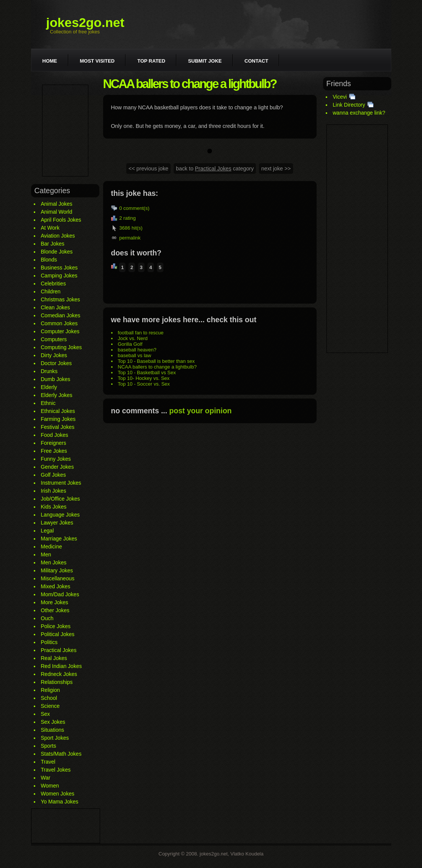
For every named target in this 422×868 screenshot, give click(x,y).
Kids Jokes (54, 507)
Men (46, 555)
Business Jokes (59, 268)
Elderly (49, 387)
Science (50, 706)
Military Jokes (57, 570)
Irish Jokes (54, 491)
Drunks (49, 371)
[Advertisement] (65, 131)
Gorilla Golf (130, 344)
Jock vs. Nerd (133, 338)
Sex (45, 714)
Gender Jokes (57, 467)
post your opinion (200, 411)
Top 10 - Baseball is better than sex (156, 361)
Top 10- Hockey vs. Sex (144, 378)
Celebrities (53, 284)
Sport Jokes (55, 738)
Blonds (49, 260)
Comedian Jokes (61, 315)
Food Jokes (55, 435)
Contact (256, 61)
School (49, 698)
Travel (48, 762)
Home (50, 61)
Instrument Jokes (61, 483)
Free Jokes (54, 451)
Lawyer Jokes (57, 523)
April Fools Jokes (61, 220)
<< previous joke (148, 169)
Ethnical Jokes (58, 411)
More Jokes (55, 602)
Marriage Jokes (59, 539)
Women (50, 786)
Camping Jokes (59, 276)
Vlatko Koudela (247, 854)
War (46, 778)
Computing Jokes (61, 347)
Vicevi (340, 97)
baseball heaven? (137, 350)
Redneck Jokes (59, 674)
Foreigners (54, 443)
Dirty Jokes (54, 355)
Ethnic (48, 403)
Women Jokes (58, 794)
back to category (215, 169)
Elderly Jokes (57, 395)
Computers (54, 339)
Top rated (151, 61)
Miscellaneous (58, 578)
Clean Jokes (56, 307)
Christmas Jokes (60, 299)
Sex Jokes (53, 722)
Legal (47, 531)
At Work (50, 228)
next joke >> (276, 169)
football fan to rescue (141, 333)
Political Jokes (58, 634)
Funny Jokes (56, 459)
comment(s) (136, 208)
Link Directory (349, 105)
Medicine (52, 547)
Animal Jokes (57, 204)
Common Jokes (59, 323)
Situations (53, 730)
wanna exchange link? (359, 113)
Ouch (47, 618)
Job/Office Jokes (60, 499)
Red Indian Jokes (61, 666)
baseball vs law (135, 355)
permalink (130, 238)
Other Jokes (55, 610)
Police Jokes (56, 626)
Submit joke (205, 61)
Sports (49, 746)
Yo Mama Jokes (60, 802)
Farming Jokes (58, 419)
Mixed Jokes (56, 586)
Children (51, 291)
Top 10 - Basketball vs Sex (147, 373)
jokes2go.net (85, 22)
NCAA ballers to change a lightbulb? (157, 367)
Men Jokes (54, 562)
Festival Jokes (58, 427)
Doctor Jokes (56, 363)
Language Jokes (60, 515)
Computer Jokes (60, 331)
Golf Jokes (53, 475)
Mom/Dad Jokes (60, 594)
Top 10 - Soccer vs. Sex (144, 384)
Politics (49, 642)
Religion (51, 690)
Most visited (97, 61)
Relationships (57, 682)
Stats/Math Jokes (61, 754)
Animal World (57, 212)
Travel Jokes (56, 770)
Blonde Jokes (57, 252)
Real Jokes (54, 658)
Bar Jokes (53, 244)
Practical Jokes (59, 650)
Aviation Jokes (58, 236)
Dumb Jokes (56, 379)
